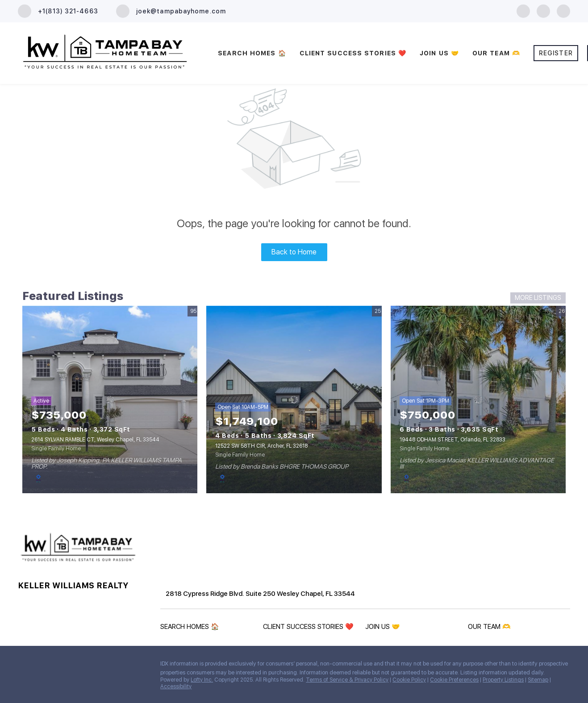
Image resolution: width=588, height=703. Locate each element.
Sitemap (538, 680)
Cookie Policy (409, 680)
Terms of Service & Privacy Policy (347, 680)
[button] (192, 628)
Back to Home (294, 252)
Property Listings (503, 680)
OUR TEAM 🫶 (496, 53)
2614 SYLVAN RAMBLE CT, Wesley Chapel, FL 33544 (95, 440)
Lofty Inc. (202, 680)
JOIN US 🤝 (439, 53)
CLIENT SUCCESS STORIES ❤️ (353, 53)
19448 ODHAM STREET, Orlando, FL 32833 (452, 440)
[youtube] (563, 10)
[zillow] (543, 10)
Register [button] (556, 53)
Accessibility (176, 686)
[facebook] (523, 10)
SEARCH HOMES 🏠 (252, 53)
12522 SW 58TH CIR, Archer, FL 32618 (261, 446)
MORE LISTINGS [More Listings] (538, 298)
